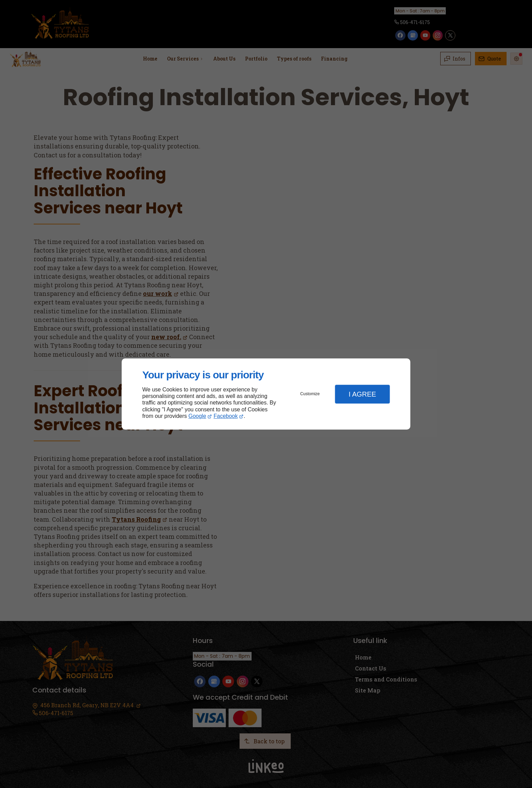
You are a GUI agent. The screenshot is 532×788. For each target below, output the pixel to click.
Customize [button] (310, 394)
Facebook (226, 416)
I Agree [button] (362, 394)
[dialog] (266, 394)
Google (197, 416)
